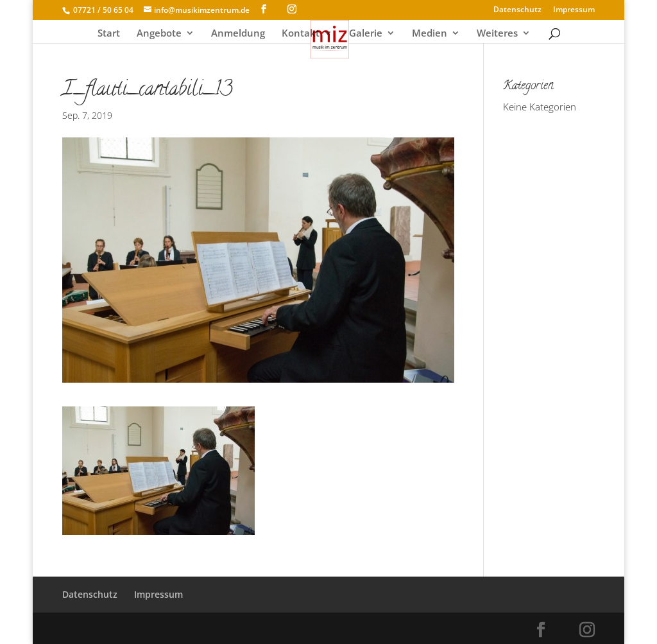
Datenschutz (517, 10)
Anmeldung (238, 34)
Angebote (159, 34)
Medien (430, 34)
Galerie (366, 34)
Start (109, 34)
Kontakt (301, 34)
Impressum (574, 10)
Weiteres (497, 34)
